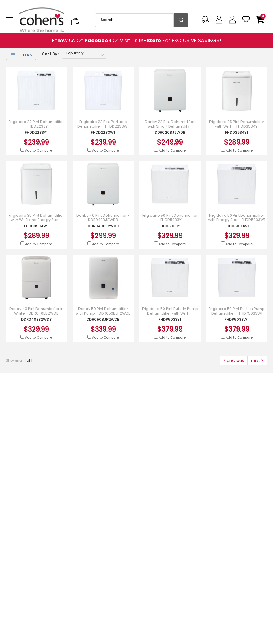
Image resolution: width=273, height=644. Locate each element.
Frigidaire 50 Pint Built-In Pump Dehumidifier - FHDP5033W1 (237, 311)
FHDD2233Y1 (36, 132)
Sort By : (51, 54)
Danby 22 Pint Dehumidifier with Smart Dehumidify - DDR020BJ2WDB (170, 126)
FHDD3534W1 (36, 226)
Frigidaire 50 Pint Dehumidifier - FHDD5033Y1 (170, 218)
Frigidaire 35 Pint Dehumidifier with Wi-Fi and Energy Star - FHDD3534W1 (36, 220)
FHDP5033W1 (237, 319)
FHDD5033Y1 (170, 226)
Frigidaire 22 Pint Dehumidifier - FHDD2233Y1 (36, 124)
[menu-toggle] (9, 20)
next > (257, 360)
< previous (234, 360)
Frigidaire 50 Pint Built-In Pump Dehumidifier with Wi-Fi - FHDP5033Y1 (170, 313)
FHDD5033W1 (237, 226)
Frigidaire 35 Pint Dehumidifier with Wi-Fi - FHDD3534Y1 (237, 124)
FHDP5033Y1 (170, 319)
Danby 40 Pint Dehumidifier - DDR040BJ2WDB (103, 218)
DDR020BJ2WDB (170, 132)
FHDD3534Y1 (237, 132)
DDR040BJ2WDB (103, 226)
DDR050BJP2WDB (103, 319)
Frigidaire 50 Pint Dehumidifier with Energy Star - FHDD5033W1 (237, 218)
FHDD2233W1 (103, 132)
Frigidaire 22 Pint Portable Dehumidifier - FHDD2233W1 (103, 124)
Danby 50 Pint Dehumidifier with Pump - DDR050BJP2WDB (103, 311)
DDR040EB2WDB (36, 319)
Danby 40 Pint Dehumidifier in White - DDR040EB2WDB (36, 311)
